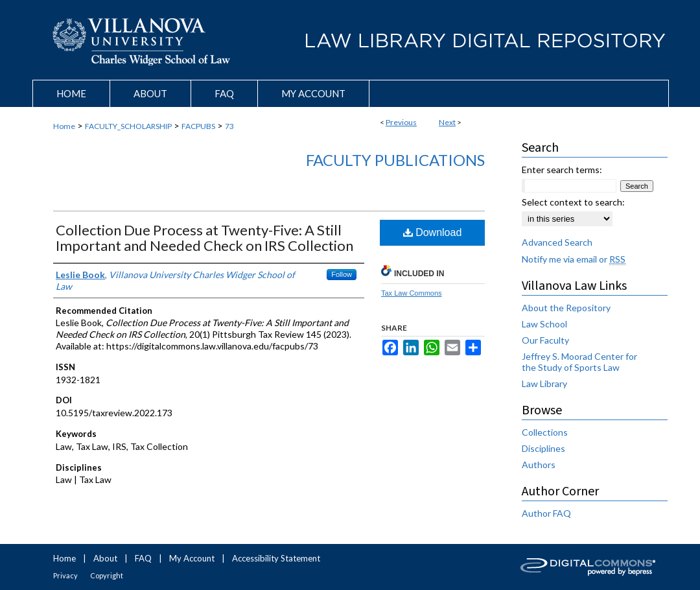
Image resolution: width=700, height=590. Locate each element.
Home (64, 126)
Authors (539, 465)
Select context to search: (573, 202)
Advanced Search (557, 242)
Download (433, 232)
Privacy (65, 575)
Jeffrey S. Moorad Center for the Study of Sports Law (579, 362)
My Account (192, 558)
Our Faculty (545, 340)
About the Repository (566, 308)
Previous (401, 122)
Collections (545, 432)
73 (229, 126)
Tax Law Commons (412, 293)
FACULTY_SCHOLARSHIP (128, 126)
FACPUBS (198, 126)
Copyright (107, 575)
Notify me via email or (574, 259)
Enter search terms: (562, 170)
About (105, 558)
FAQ (143, 558)
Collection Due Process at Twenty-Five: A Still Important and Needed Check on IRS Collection (204, 238)
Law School (544, 324)
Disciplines (543, 448)
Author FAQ (546, 513)
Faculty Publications (395, 160)
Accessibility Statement (276, 558)
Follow (342, 274)
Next (447, 122)
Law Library (544, 383)
